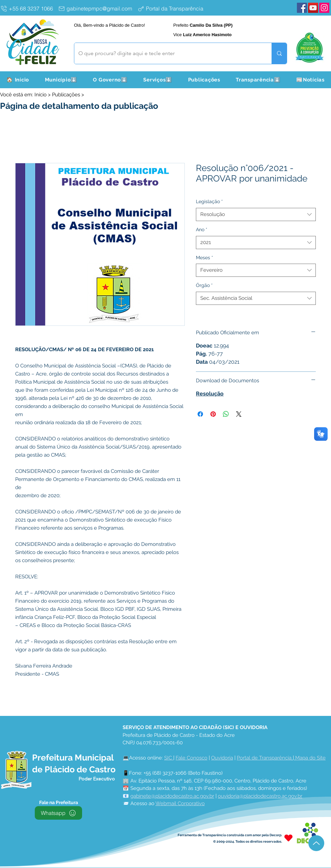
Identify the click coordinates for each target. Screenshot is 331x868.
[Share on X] (239, 414)
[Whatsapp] (58, 813)
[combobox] (256, 214)
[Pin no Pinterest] (213, 414)
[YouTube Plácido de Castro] (313, 8)
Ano (202, 230)
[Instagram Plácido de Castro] (324, 8)
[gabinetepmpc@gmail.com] (96, 8)
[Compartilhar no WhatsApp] (226, 414)
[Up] (316, 843)
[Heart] (288, 838)
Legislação (209, 201)
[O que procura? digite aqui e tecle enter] (168, 53)
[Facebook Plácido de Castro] (302, 8)
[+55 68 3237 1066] (28, 8)
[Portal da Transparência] (176, 8)
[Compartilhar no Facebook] (200, 414)
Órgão (204, 285)
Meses (205, 258)
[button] (61, 80)
